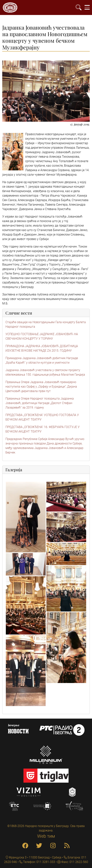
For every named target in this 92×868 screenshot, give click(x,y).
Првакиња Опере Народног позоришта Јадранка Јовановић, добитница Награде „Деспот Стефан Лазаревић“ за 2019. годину (40, 403)
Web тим (46, 836)
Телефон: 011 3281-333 (39, 862)
